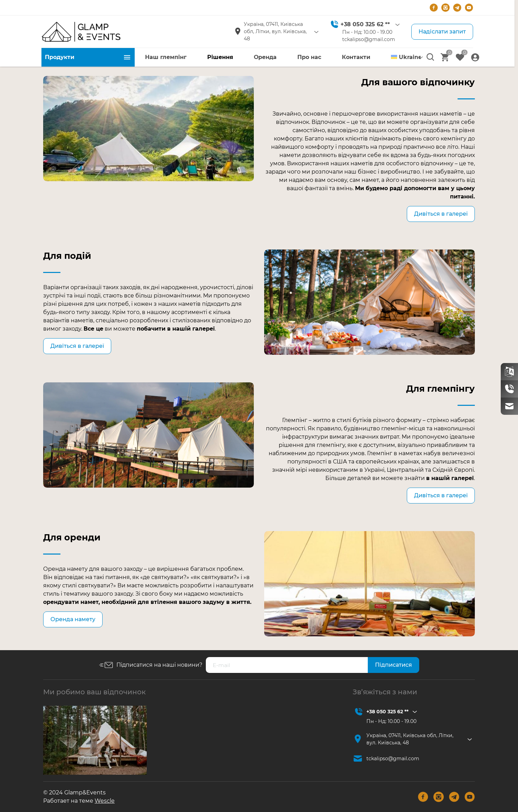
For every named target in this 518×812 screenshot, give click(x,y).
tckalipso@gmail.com (369, 39)
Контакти (356, 57)
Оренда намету (73, 619)
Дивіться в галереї (441, 214)
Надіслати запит (442, 32)
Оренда (265, 57)
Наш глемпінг (166, 57)
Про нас (309, 57)
